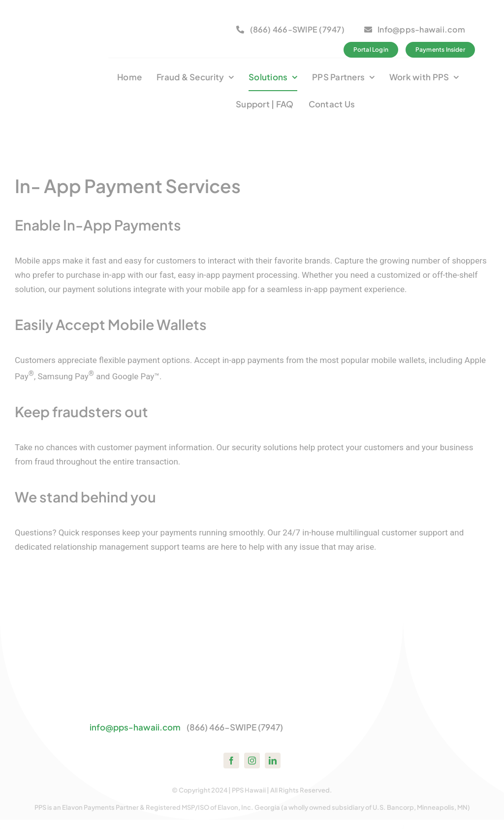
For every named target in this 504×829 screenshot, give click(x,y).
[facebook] (231, 761)
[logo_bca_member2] (202, 21)
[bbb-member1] (145, 21)
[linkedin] (273, 761)
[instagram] (252, 761)
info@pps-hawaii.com (135, 727)
